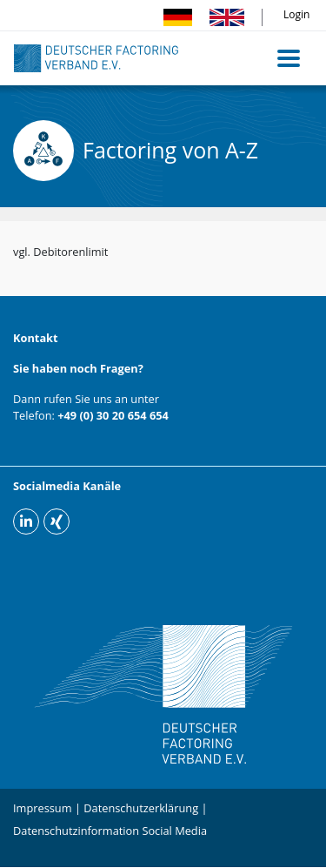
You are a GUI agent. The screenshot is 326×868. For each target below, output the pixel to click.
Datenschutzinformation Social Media (110, 831)
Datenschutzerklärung (141, 808)
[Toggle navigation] (289, 58)
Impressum (43, 808)
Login (296, 14)
